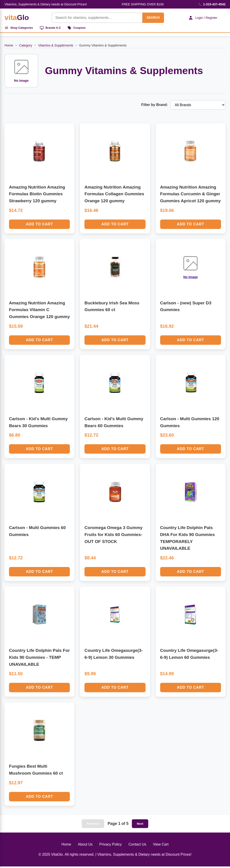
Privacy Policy (111, 846)
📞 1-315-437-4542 (212, 4)
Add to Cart (39, 226)
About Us (85, 846)
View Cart (161, 846)
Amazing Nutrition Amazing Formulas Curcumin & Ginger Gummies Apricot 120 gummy (190, 196)
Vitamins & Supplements (56, 47)
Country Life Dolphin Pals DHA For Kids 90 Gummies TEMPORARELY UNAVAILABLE (187, 540)
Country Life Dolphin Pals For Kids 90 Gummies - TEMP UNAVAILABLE (39, 659)
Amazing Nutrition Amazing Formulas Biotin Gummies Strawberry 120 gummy (37, 196)
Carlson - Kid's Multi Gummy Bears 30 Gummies (38, 424)
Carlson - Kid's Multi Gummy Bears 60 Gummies (114, 424)
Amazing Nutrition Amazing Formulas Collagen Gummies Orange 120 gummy (114, 196)
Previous (93, 825)
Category (26, 47)
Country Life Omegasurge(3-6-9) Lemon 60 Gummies (189, 656)
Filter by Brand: (155, 107)
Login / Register (200, 18)
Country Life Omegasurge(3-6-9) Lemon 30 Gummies (114, 656)
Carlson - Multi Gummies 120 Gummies (190, 424)
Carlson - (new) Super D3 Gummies (186, 308)
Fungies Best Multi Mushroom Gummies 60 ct (36, 771)
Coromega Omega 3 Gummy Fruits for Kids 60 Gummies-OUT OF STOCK (113, 536)
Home (9, 47)
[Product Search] (93, 18)
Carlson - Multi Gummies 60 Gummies (37, 533)
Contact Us (137, 846)
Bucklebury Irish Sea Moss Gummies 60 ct (112, 308)
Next (140, 825)
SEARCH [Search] (149, 18)
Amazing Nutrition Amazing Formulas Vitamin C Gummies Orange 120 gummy (39, 311)
